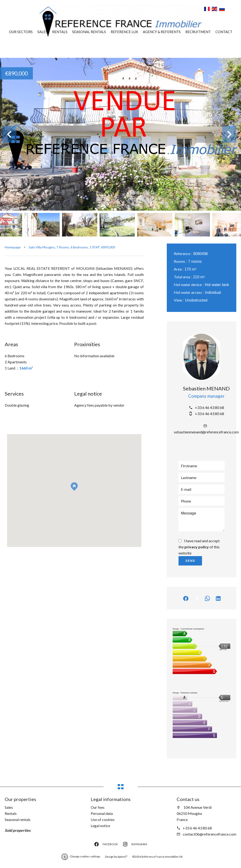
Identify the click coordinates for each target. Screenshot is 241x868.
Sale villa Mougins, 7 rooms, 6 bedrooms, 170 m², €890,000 (72, 247)
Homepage (13, 247)
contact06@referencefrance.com (210, 834)
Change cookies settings (85, 856)
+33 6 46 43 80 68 (210, 407)
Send (190, 561)
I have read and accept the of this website (199, 547)
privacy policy (197, 547)
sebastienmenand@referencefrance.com (206, 432)
